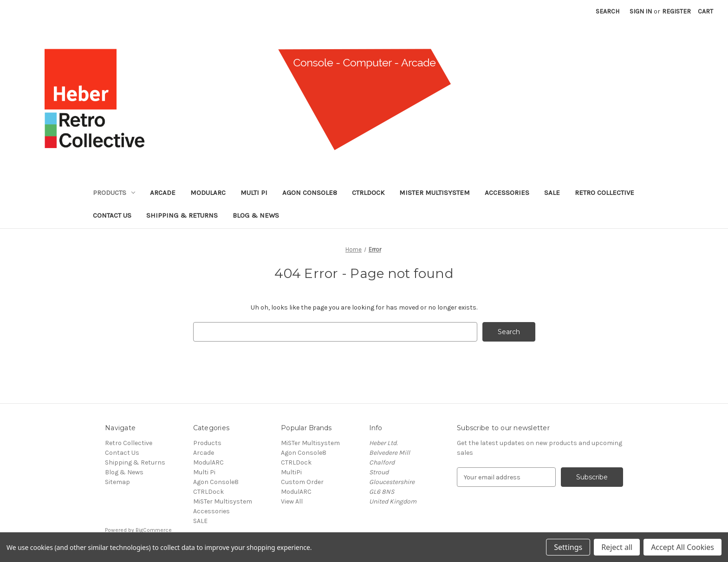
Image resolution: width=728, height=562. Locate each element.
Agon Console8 (310, 193)
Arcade (163, 193)
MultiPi (291, 472)
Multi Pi (254, 193)
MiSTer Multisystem (435, 193)
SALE (552, 193)
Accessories (507, 193)
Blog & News (256, 215)
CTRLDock (368, 193)
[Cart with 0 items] (705, 11)
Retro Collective (604, 193)
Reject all (617, 547)
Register (676, 11)
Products (114, 193)
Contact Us (112, 215)
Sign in (641, 11)
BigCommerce (154, 530)
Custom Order (302, 482)
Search (608, 11)
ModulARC (208, 193)
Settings (568, 547)
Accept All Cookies (682, 547)
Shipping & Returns (182, 215)
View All (292, 501)
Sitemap (117, 482)
